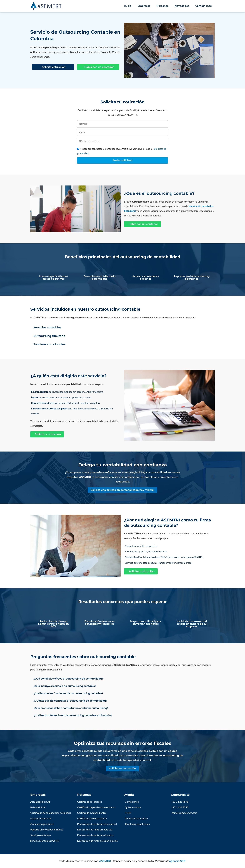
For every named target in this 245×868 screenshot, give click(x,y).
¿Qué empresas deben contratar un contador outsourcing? (71, 708)
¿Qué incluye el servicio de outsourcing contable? (65, 686)
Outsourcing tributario (49, 336)
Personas (162, 6)
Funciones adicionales (49, 344)
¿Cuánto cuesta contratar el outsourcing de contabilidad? (70, 701)
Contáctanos (203, 6)
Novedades (182, 6)
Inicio (128, 6)
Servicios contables (47, 327)
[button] (122, 327)
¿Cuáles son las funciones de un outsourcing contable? (68, 693)
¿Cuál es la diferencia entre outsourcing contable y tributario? (73, 715)
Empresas (144, 6)
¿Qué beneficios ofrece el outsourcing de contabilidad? (68, 679)
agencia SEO (177, 861)
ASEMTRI (105, 861)
